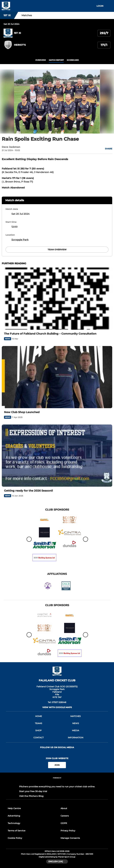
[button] (107, 149)
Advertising (14, 816)
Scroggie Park (20, 240)
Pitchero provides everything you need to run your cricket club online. (57, 787)
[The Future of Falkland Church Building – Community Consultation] (57, 299)
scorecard (73, 60)
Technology (14, 823)
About (64, 808)
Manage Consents (70, 838)
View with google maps (57, 707)
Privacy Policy (68, 831)
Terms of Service (17, 831)
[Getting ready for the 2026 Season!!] (57, 456)
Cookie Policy (15, 838)
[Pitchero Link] (57, 782)
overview (41, 60)
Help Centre (14, 808)
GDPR (64, 823)
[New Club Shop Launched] (57, 377)
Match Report (56, 60)
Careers (65, 816)
